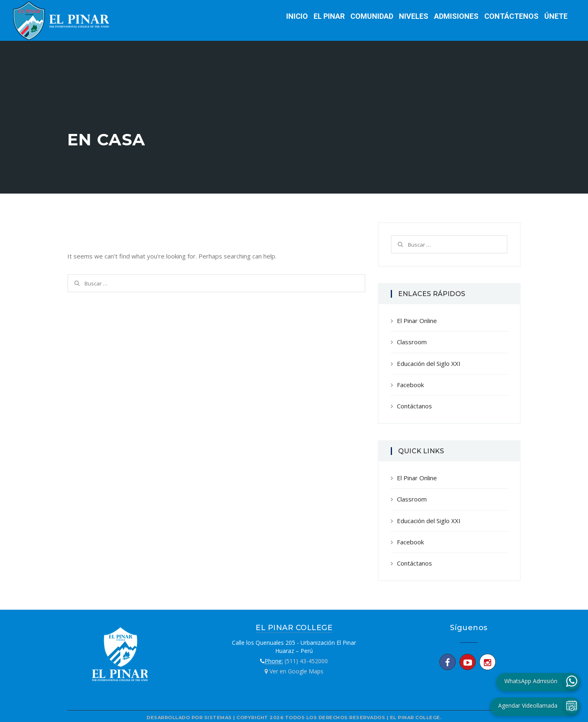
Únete (556, 16)
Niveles (414, 16)
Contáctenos (511, 16)
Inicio (297, 16)
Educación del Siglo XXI (429, 363)
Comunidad (372, 16)
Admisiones (456, 16)
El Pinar (329, 16)
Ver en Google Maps (294, 671)
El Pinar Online (417, 321)
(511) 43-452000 (306, 661)
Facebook (410, 385)
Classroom (412, 342)
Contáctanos (414, 406)
